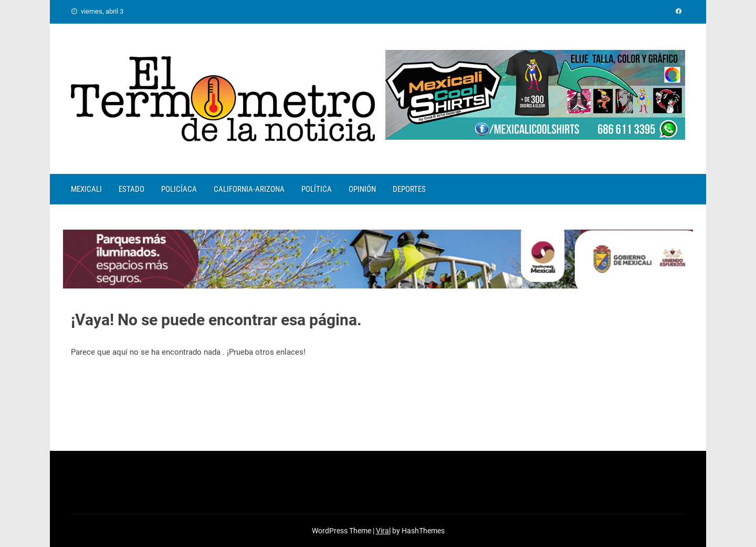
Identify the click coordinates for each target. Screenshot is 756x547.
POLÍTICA (317, 189)
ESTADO (132, 189)
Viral (383, 531)
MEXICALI (86, 189)
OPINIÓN (362, 189)
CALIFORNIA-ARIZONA (249, 189)
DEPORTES (409, 189)
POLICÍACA (179, 189)
